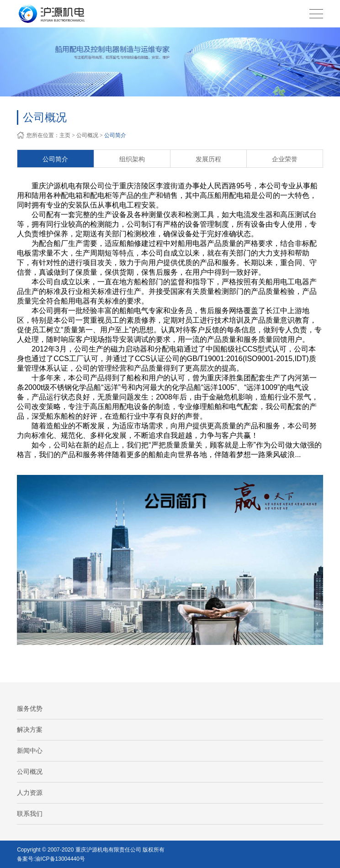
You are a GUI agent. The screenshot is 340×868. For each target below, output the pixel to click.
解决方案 (30, 730)
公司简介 (115, 135)
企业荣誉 (285, 159)
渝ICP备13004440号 (60, 859)
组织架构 (132, 159)
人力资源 (30, 793)
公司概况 (87, 135)
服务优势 (30, 708)
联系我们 (30, 814)
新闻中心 (30, 751)
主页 (65, 135)
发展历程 (208, 159)
